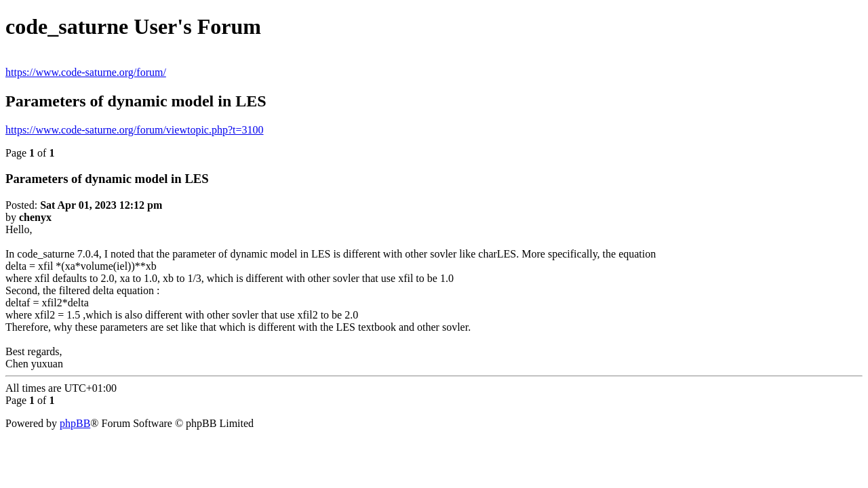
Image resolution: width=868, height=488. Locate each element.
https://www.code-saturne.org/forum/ (86, 72)
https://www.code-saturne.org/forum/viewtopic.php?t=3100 (135, 130)
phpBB (75, 423)
